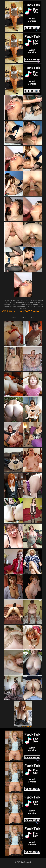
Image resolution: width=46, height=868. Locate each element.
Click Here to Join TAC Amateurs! (23, 311)
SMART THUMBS (27, 726)
